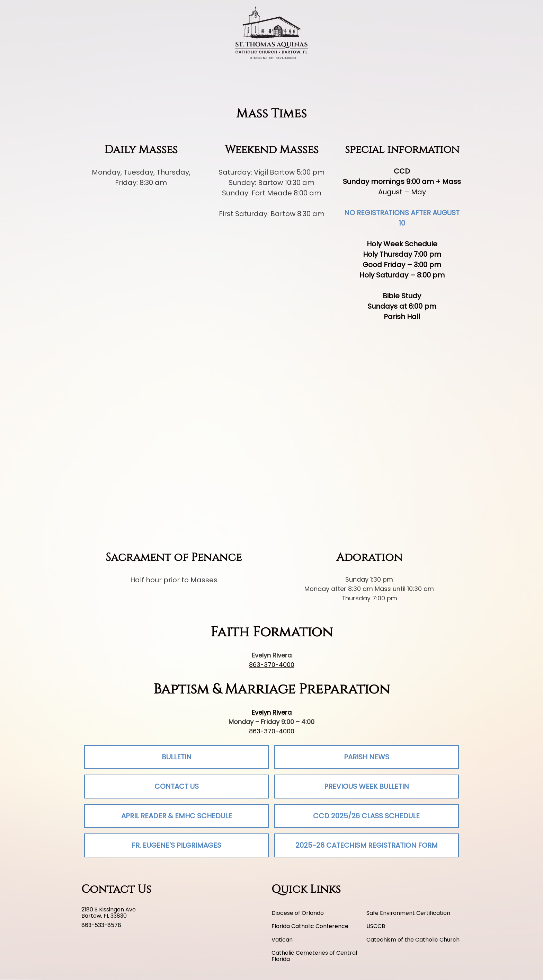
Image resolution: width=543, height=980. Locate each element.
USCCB (376, 926)
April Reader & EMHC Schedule (177, 816)
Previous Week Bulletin (367, 786)
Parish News (367, 757)
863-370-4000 (272, 665)
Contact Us (177, 786)
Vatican (282, 940)
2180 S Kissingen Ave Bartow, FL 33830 (109, 913)
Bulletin (177, 757)
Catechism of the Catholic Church (413, 940)
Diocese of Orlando (298, 913)
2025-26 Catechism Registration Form (367, 845)
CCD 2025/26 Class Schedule (366, 816)
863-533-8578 (101, 925)
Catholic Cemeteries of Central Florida (314, 956)
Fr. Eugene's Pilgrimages (176, 845)
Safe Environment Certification (408, 913)
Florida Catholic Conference (310, 926)
